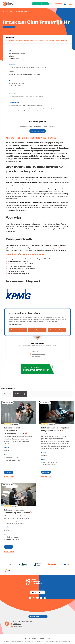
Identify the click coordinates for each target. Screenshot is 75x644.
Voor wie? (42, 40)
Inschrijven (9, 476)
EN (26, 638)
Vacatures (42, 638)
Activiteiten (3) (20, 394)
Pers (29, 638)
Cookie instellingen (49, 641)
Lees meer (9, 473)
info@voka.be (17, 626)
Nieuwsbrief (35, 638)
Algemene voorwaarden (17, 641)
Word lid (48, 638)
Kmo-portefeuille (50, 40)
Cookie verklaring (39, 641)
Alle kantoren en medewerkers (37, 603)
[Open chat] (66, 4)
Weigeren (37, 330)
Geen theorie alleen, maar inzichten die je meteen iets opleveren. (22, 40)
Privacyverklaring (29, 641)
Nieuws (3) (7, 394)
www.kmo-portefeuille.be (55, 248)
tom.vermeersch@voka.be (37, 354)
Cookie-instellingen (57, 330)
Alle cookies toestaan (18, 330)
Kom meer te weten (16, 324)
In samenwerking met (61, 40)
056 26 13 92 (34, 351)
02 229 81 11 (16, 624)
